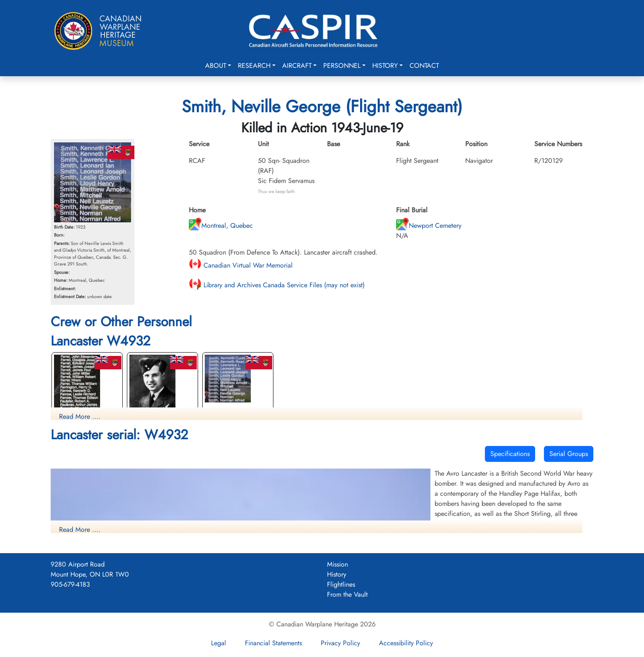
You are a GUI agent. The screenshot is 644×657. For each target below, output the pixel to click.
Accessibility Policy (406, 643)
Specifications (510, 454)
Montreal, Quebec (221, 225)
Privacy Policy (340, 643)
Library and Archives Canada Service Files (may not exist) (277, 285)
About (216, 66)
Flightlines (341, 584)
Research (254, 66)
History (385, 66)
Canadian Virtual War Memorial (241, 265)
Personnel (342, 66)
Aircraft (297, 66)
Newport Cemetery (429, 225)
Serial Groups (569, 454)
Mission (337, 564)
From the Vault (347, 594)
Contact (424, 66)
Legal (219, 643)
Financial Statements (273, 643)
